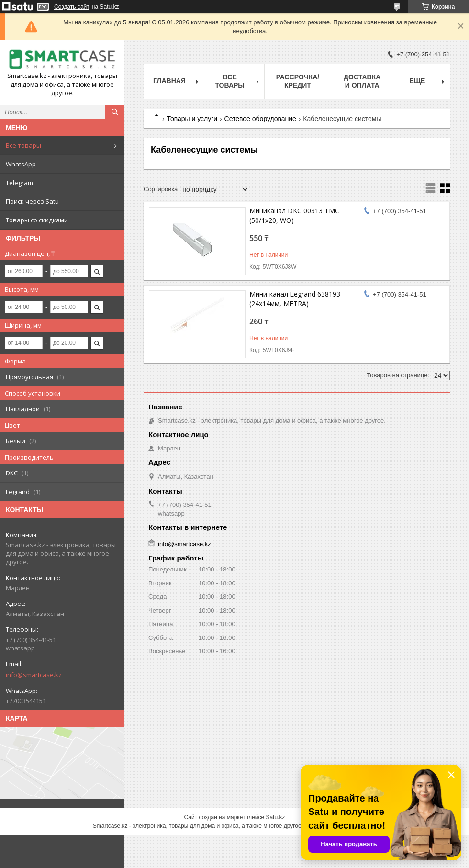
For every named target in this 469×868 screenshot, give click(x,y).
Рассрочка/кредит (298, 81)
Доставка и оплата (362, 81)
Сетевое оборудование (260, 119)
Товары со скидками (37, 220)
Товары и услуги (192, 119)
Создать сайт (72, 7)
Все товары (23, 145)
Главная (169, 81)
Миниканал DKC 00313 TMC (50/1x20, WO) (294, 215)
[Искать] (115, 112)
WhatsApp (21, 164)
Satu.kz (275, 817)
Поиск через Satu (32, 201)
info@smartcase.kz (34, 675)
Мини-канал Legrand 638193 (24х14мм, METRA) (295, 299)
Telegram (19, 183)
